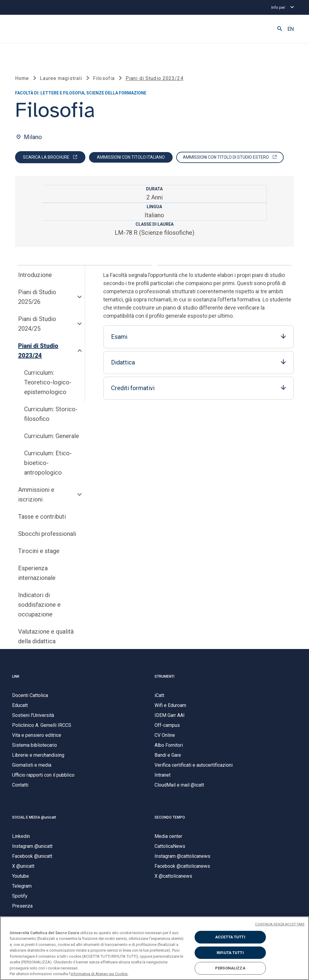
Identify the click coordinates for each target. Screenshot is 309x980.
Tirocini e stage (39, 551)
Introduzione (35, 275)
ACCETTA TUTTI (230, 937)
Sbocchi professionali (47, 534)
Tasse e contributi (42, 517)
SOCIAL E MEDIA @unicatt (34, 817)
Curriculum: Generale (52, 436)
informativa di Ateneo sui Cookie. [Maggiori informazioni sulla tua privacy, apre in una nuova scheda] (99, 974)
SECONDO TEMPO (170, 817)
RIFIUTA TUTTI (230, 953)
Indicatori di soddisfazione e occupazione (39, 605)
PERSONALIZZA (230, 968)
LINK (16, 676)
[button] (280, 29)
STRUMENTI (164, 676)
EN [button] (291, 29)
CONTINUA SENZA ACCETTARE (280, 924)
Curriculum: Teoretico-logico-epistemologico (48, 382)
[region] (154, 948)
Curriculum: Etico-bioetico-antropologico (48, 463)
